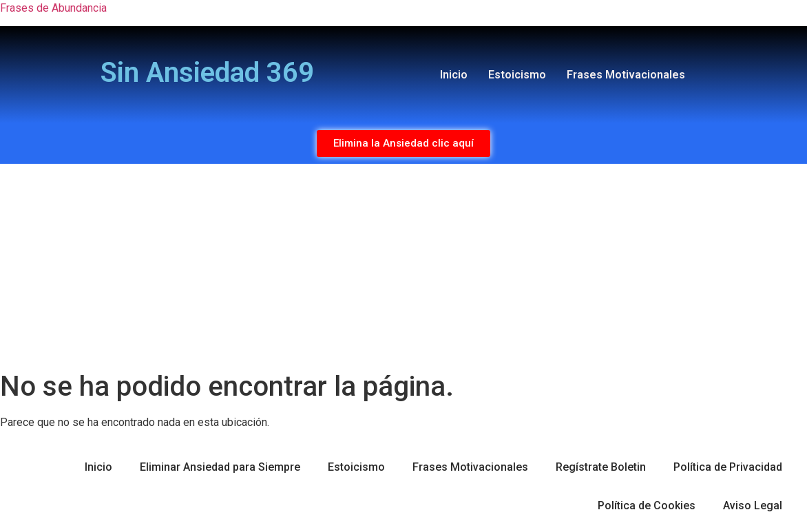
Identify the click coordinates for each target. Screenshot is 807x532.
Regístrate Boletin (601, 467)
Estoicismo (517, 75)
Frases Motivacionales (626, 75)
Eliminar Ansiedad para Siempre (220, 467)
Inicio (454, 75)
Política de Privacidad (728, 467)
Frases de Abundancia (53, 8)
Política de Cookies (647, 506)
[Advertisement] (403, 267)
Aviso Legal (753, 506)
